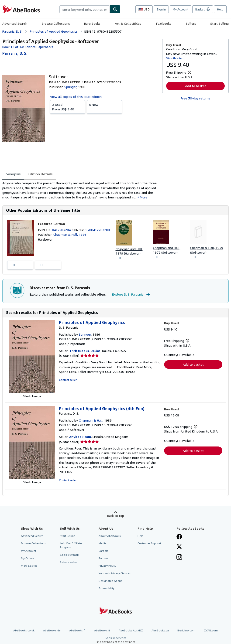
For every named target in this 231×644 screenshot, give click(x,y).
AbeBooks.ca (160, 630)
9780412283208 (98, 230)
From (68, 107)
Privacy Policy (107, 566)
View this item (175, 58)
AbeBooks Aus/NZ (131, 630)
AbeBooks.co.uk (24, 630)
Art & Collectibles (128, 23)
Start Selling (219, 23)
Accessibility (107, 588)
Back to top (116, 516)
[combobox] (85, 9)
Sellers (191, 23)
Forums (103, 558)
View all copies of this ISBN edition (76, 97)
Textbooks (163, 23)
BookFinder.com (115, 640)
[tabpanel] (80, 190)
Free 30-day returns (195, 98)
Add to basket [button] (196, 86)
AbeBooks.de (52, 630)
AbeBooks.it (102, 630)
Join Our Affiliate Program (71, 545)
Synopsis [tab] (13, 174)
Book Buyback (69, 555)
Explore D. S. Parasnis (132, 294)
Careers (103, 551)
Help (220, 9)
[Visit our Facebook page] (179, 537)
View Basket (29, 566)
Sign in (161, 9)
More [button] (144, 197)
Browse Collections (56, 23)
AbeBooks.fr (77, 630)
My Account (181, 9)
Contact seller (68, 380)
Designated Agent (110, 581)
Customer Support (149, 543)
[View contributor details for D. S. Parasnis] (15, 53)
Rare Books (92, 23)
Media (103, 543)
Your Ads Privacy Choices (115, 573)
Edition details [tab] (40, 174)
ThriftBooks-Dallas (85, 351)
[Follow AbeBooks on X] (179, 547)
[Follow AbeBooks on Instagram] (179, 558)
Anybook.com (80, 437)
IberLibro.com (186, 630)
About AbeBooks (110, 536)
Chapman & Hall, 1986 (70, 234)
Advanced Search (15, 23)
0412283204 (62, 230)
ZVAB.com (211, 630)
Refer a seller (68, 562)
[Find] (115, 9)
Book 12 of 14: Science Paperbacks (28, 47)
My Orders (28, 558)
